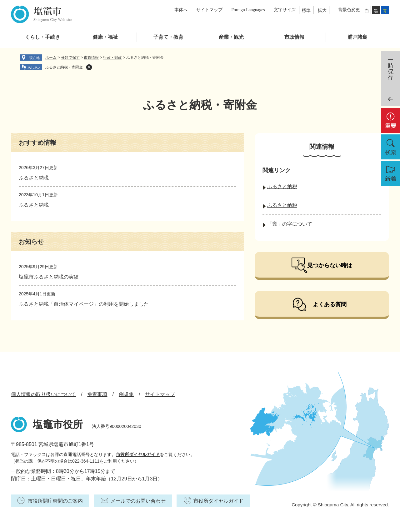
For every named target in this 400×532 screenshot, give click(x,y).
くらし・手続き (42, 37)
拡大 (322, 10)
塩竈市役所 (58, 424)
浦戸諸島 (357, 37)
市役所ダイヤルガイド (138, 454)
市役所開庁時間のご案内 (55, 501)
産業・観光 (231, 37)
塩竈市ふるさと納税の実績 (49, 277)
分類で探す (70, 58)
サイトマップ (209, 10)
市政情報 (294, 37)
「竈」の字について (290, 224)
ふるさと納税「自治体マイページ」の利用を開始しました (84, 304)
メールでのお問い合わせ (138, 501)
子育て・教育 (168, 37)
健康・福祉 (105, 37)
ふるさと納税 (34, 178)
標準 (306, 10)
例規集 (126, 394)
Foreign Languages (248, 10)
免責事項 (97, 394)
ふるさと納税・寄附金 (64, 67)
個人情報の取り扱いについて (43, 394)
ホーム (51, 58)
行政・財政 (112, 58)
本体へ (181, 10)
